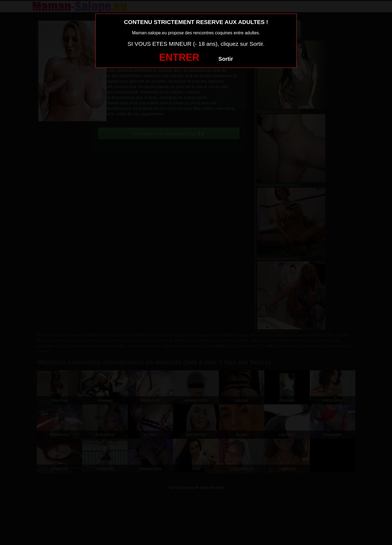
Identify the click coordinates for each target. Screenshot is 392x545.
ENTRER (179, 57)
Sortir (226, 59)
